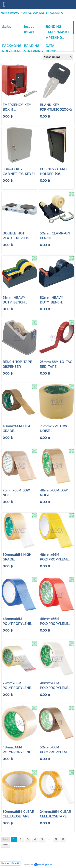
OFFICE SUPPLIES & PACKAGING (43, 13)
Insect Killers (29, 29)
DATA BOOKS (52, 48)
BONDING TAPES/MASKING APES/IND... (59, 32)
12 (63, 839)
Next (5, 845)
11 (56, 839)
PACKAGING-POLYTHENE (13, 48)
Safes (7, 26)
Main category (10, 13)
